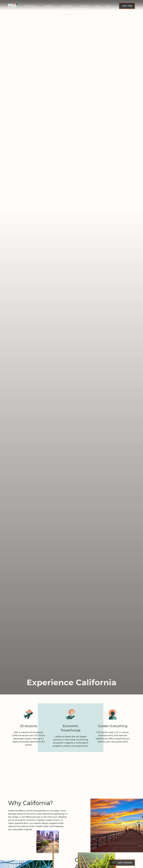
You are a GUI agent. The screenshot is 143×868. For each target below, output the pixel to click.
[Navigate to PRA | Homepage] (13, 5)
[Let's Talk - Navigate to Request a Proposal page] (127, 6)
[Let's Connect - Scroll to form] (122, 863)
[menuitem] (31, 6)
